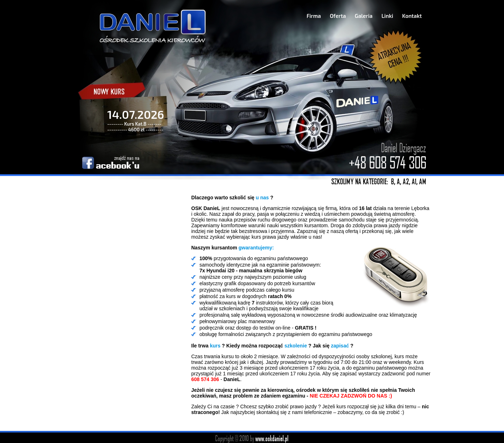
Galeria (364, 16)
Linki (387, 16)
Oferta (338, 16)
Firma (314, 16)
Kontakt (412, 16)
